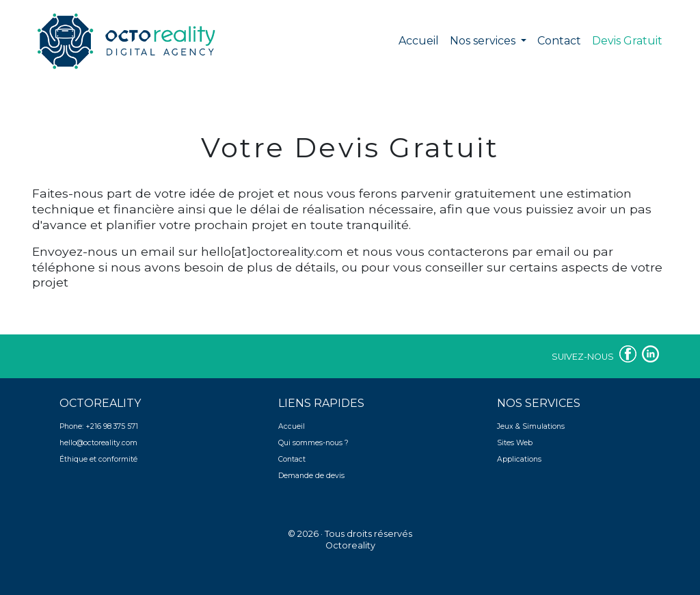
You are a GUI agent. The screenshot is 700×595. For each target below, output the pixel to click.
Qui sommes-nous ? (313, 443)
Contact (559, 41)
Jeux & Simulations (531, 426)
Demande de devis (311, 476)
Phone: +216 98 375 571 (99, 426)
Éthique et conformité (98, 459)
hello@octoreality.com (98, 443)
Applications (519, 459)
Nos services (484, 41)
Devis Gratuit (630, 40)
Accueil (419, 41)
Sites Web (515, 443)
